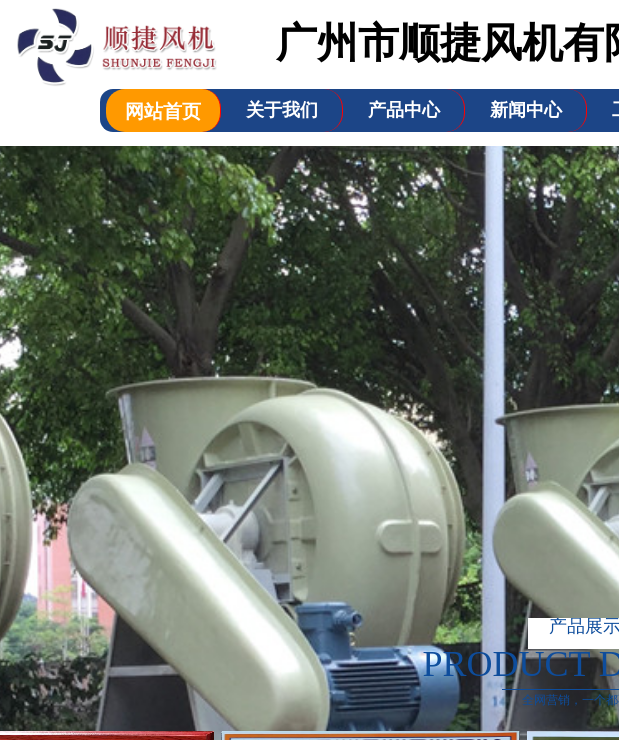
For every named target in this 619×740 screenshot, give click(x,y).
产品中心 (404, 110)
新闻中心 (526, 110)
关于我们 (282, 110)
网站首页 (163, 111)
